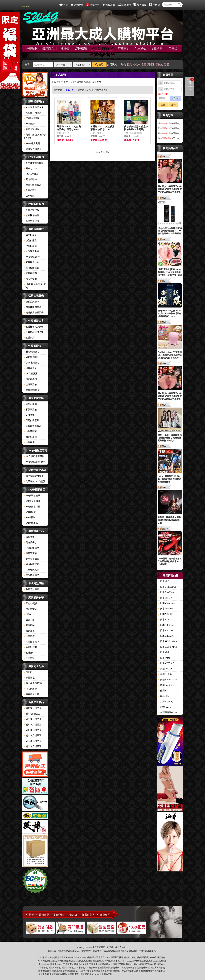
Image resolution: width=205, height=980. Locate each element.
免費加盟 (108, 5)
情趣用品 (140, 957)
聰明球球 (29, 196)
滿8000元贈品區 (33, 746)
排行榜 (65, 49)
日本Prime (164, 658)
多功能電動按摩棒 (34, 163)
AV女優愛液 (31, 374)
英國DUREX (165, 669)
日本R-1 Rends (166, 625)
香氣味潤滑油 (31, 363)
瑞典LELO (164, 696)
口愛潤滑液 (30, 368)
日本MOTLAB (166, 663)
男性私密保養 (31, 564)
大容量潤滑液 (31, 390)
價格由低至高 (84, 90)
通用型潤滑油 (31, 352)
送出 (163, 105)
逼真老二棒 (30, 169)
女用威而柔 (30, 190)
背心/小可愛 (31, 604)
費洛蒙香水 (30, 543)
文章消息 (157, 49)
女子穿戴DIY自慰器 (35, 481)
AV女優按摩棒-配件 (34, 462)
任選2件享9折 (31, 118)
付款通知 (140, 49)
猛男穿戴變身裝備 (34, 476)
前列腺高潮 (30, 437)
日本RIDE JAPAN (168, 641)
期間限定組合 (31, 129)
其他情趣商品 (31, 575)
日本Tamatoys (166, 609)
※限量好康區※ (33, 113)
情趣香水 (29, 537)
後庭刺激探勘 (31, 548)
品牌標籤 (81, 49)
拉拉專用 (29, 442)
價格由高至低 (101, 90)
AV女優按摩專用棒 (34, 456)
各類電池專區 (31, 589)
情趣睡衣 (29, 631)
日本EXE (164, 620)
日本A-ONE (165, 614)
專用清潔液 (30, 553)
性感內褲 (29, 658)
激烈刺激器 (30, 404)
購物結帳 (77, 5)
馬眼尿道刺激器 (33, 426)
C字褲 (28, 614)
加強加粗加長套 (33, 307)
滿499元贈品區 (32, 714)
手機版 (154, 5)
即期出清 (29, 124)
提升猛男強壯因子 (34, 313)
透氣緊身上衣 (31, 694)
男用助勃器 (30, 279)
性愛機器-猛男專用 (34, 327)
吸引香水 (29, 415)
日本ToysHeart (166, 592)
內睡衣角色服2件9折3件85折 (35, 136)
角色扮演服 (30, 647)
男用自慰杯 (30, 235)
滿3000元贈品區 (33, 725)
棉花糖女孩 (30, 609)
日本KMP (164, 652)
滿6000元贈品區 (33, 741)
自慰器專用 (30, 379)
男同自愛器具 (31, 420)
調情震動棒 (30, 179)
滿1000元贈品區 (33, 708)
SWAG (60, 971)
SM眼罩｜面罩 (32, 496)
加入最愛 (140, 5)
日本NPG (164, 581)
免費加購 (32, 49)
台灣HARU (165, 707)
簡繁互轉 (124, 5)
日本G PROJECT (167, 587)
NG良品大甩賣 (32, 143)
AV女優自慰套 (32, 257)
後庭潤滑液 (30, 385)
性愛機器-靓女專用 (34, 332)
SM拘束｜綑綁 (32, 501)
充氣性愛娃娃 (31, 262)
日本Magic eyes (167, 603)
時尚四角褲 (30, 689)
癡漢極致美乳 (31, 268)
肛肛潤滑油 (30, 410)
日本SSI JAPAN (167, 636)
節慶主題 (29, 620)
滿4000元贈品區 (33, 730)
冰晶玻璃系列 (31, 570)
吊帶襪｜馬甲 (31, 642)
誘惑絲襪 (29, 636)
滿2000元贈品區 (33, 719)
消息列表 (59, 915)
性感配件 (29, 653)
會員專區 (105, 915)
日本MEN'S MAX (168, 647)
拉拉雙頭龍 (30, 431)
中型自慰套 (30, 246)
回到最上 (190, 91)
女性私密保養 (31, 559)
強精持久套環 (31, 302)
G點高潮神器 (31, 174)
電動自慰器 (30, 273)
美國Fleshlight (166, 674)
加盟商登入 (88, 915)
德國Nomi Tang (166, 685)
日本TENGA (165, 598)
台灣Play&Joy (166, 701)
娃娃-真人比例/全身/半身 (35, 286)
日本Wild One (166, 631)
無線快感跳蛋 (31, 215)
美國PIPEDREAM (168, 680)
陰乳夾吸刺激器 (33, 185)
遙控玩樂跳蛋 (31, 221)
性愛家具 (29, 338)
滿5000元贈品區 (33, 736)
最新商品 (48, 49)
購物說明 (93, 5)
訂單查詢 (124, 49)
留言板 (173, 49)
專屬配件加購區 (33, 149)
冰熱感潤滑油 (31, 357)
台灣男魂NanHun (167, 712)
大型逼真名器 (31, 251)
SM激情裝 (30, 517)
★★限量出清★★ (34, 107)
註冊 (173, 105)
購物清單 (189, 79)
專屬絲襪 (29, 678)
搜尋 (99, 65)
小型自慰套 (30, 240)
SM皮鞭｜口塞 (32, 507)
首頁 (64, 5)
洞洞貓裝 (29, 625)
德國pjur (163, 691)
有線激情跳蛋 (31, 210)
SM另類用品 (31, 523)
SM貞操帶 (30, 512)
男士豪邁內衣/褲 (33, 683)
